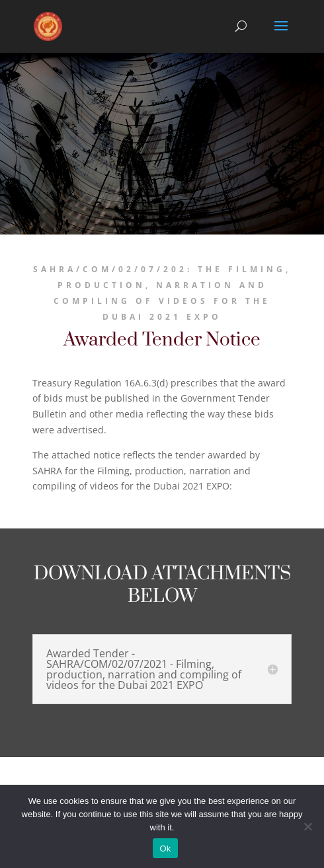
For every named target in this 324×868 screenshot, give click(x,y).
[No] (307, 826)
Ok (165, 849)
